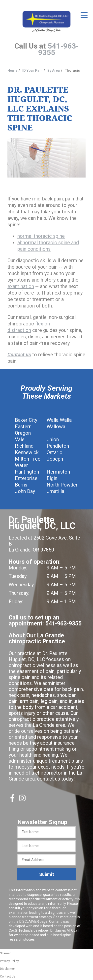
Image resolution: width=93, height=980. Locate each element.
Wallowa (56, 427)
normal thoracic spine (41, 236)
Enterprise (26, 478)
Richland (24, 446)
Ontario (55, 452)
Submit (47, 874)
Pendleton (58, 446)
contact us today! (56, 779)
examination (21, 286)
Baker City (26, 420)
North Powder (62, 485)
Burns (21, 485)
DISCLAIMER (29, 921)
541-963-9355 (59, 49)
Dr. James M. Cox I (64, 930)
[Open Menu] (84, 15)
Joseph (55, 459)
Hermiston (58, 472)
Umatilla (55, 491)
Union (53, 439)
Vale (20, 439)
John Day (25, 491)
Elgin (52, 478)
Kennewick (27, 452)
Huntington (27, 472)
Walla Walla (59, 420)
